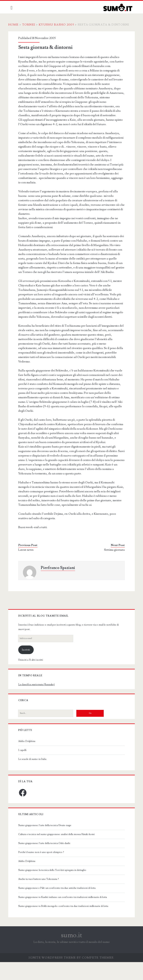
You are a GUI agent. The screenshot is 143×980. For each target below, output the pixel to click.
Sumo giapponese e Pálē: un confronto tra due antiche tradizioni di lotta (59, 906)
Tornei (31, 25)
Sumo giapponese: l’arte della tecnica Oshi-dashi (46, 861)
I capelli (24, 768)
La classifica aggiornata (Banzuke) (39, 702)
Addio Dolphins (29, 759)
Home (16, 25)
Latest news (28, 568)
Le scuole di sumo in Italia (34, 777)
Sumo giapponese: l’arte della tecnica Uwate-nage (47, 843)
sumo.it (72, 953)
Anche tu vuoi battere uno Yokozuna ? (41, 897)
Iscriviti (28, 668)
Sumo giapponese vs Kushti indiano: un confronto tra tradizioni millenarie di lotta (65, 915)
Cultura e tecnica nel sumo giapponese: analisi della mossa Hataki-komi (58, 852)
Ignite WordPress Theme (52, 976)
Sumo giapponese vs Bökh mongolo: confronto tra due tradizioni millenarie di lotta (65, 924)
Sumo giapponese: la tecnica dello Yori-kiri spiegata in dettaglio (54, 888)
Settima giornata (112, 568)
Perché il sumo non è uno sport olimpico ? (43, 870)
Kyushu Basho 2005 (59, 25)
